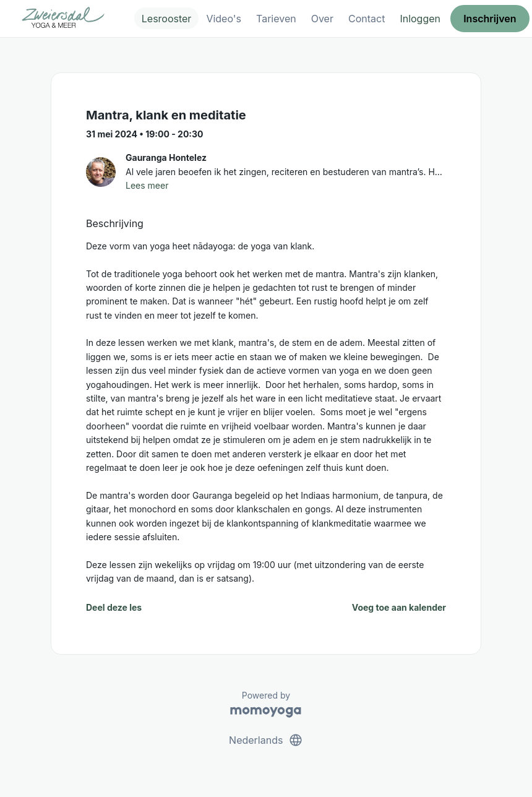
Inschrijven (490, 19)
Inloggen (420, 19)
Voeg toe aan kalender (399, 607)
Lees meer (147, 185)
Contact (367, 19)
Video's (224, 19)
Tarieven (276, 19)
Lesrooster (167, 19)
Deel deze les (114, 607)
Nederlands (266, 740)
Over (322, 19)
